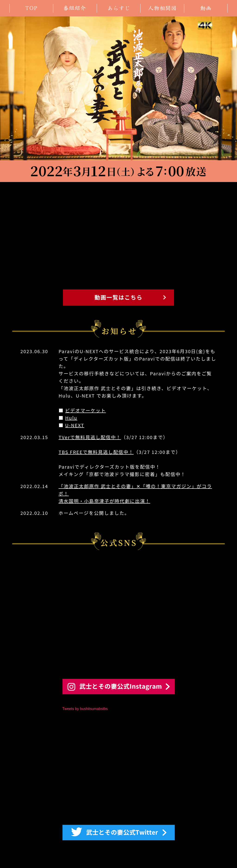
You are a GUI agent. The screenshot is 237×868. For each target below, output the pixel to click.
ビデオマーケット (85, 410)
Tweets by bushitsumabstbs (85, 709)
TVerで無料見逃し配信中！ (90, 437)
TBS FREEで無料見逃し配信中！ (96, 452)
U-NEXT (75, 425)
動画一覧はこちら (118, 297)
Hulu (71, 418)
